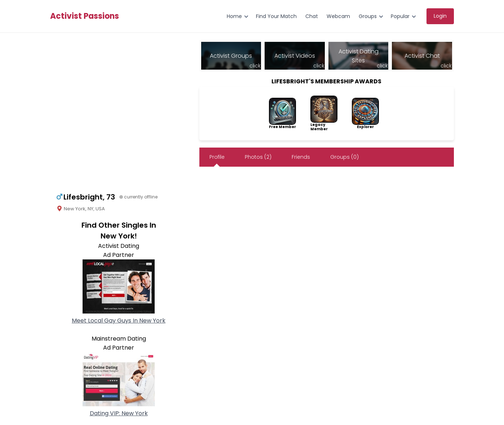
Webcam (338, 16)
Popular (400, 16)
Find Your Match (276, 16)
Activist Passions (85, 16)
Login (440, 16)
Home (234, 16)
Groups (368, 16)
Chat (312, 16)
